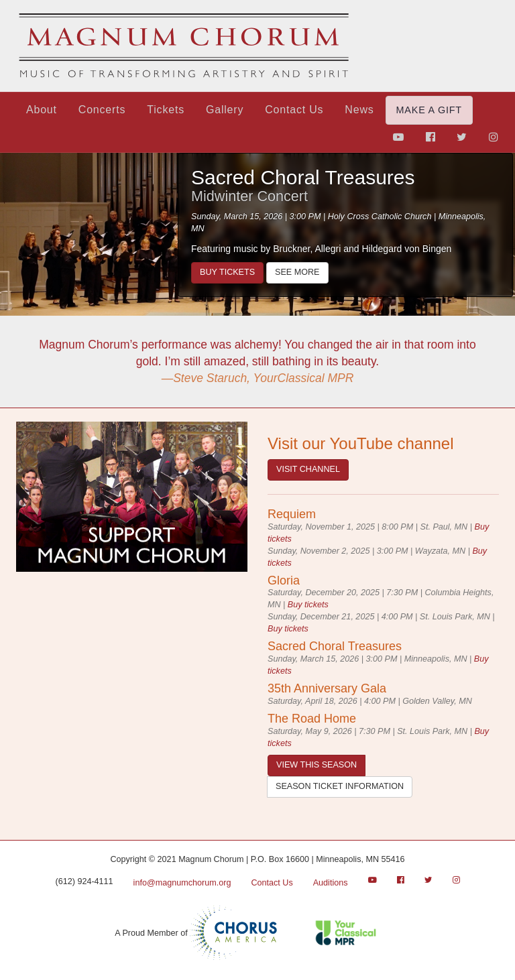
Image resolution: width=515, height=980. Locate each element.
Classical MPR (357, 933)
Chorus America (233, 933)
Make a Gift (429, 110)
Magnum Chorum (184, 46)
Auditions (331, 883)
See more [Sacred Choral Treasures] (297, 272)
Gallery (225, 110)
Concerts (102, 110)
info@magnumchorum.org (182, 883)
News (359, 110)
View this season (317, 765)
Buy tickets (227, 272)
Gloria (284, 580)
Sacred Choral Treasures (303, 177)
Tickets (166, 110)
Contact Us (294, 110)
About (42, 110)
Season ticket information (340, 786)
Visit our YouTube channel (361, 443)
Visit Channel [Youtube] (308, 469)
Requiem (292, 514)
